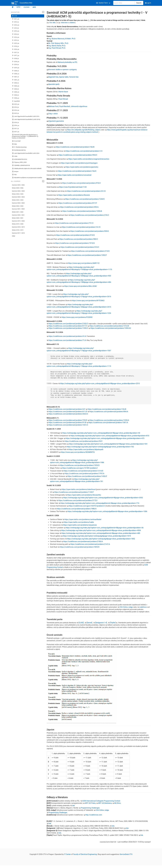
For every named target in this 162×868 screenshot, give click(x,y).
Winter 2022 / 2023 (18, 206)
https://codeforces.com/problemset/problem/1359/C (68, 328)
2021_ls (15, 77)
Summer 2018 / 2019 (18, 227)
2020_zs (16, 74)
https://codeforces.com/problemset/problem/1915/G (75, 243)
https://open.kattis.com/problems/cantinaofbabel (83, 519)
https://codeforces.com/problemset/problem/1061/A (108, 423)
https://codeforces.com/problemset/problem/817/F (78, 203)
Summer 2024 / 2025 (18, 191)
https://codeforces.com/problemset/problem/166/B (75, 147)
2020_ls (15, 71)
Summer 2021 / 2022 (18, 209)
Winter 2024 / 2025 (18, 194)
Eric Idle (52, 23)
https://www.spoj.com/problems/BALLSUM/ (80, 286)
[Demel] (90, 623)
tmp (14, 175)
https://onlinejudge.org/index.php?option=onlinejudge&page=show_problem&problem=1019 (97, 536)
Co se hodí (16, 141)
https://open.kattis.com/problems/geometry (82, 167)
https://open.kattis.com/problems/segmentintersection (89, 159)
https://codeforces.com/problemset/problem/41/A (67, 336)
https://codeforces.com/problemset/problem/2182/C (68, 324)
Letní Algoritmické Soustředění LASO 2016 (26, 116)
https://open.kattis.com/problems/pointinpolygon (79, 163)
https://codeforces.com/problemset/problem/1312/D (109, 326)
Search (139, 3)
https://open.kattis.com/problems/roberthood (79, 489)
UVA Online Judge (126, 607)
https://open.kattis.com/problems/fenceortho (84, 495)
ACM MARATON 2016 (19, 159)
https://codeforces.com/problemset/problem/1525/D (80, 465)
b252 (18, 7)
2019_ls (15, 65)
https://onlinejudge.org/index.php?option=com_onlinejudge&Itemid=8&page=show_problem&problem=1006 (107, 511)
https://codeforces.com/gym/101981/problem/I (80, 468)
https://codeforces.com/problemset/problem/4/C (67, 409)
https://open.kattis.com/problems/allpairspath (86, 449)
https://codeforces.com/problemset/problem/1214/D (83, 471)
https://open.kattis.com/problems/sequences (80, 525)
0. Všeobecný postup (19, 147)
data (14, 144)
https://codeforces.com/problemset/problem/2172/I (78, 500)
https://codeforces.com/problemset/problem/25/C (84, 441)
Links (15, 156)
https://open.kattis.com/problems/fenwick (74, 195)
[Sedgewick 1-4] (101, 623)
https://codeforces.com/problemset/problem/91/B (67, 423)
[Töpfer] (113, 623)
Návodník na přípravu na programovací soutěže (27, 178)
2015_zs (16, 43)
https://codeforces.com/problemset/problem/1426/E (87, 476)
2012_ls (15, 22)
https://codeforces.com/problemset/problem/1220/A (109, 420)
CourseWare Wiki (22, 3)
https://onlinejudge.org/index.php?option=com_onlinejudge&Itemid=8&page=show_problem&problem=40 (101, 433)
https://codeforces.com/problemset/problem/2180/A (83, 541)
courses (27, 7)
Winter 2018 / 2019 (18, 230)
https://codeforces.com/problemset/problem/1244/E (85, 199)
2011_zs (16, 19)
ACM (15, 16)
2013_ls (15, 28)
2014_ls (15, 34)
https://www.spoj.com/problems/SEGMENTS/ (78, 452)
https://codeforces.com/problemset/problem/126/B (107, 409)
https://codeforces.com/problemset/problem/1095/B (82, 211)
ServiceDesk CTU (126, 854)
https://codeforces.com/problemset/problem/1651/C (68, 425)
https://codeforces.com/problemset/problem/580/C (79, 239)
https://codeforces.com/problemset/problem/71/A (67, 340)
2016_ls (15, 46)
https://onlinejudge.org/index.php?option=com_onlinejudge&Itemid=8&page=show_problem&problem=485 (101, 533)
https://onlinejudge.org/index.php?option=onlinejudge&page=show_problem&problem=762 (100, 447)
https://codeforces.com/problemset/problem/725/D (68, 420)
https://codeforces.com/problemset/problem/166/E (77, 171)
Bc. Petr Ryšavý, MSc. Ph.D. (59, 43)
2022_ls (15, 83)
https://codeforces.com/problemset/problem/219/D (90, 251)
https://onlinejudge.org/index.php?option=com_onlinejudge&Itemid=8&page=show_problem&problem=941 (108, 444)
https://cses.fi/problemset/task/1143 (73, 187)
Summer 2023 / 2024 (18, 197)
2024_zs (16, 98)
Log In (148, 3)
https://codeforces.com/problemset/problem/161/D (81, 227)
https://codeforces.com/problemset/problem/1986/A (77, 509)
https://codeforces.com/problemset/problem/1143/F (74, 492)
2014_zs (16, 37)
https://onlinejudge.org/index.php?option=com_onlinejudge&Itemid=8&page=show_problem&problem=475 (105, 438)
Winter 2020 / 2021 (18, 218)
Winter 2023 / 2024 (18, 200)
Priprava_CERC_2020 (19, 162)
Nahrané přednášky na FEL (68, 62)
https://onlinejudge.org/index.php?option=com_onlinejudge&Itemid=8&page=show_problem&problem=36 (105, 528)
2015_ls (15, 40)
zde (73, 806)
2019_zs (16, 68)
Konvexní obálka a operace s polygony (63, 70)
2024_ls (15, 95)
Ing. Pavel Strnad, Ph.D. (57, 48)
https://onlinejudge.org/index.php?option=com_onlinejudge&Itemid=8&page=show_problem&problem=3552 (103, 498)
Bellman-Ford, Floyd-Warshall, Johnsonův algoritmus (68, 106)
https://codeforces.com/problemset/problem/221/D (86, 191)
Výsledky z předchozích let (21, 165)
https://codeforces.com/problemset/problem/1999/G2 (111, 328)
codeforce (143, 607)
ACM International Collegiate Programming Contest (101, 801)
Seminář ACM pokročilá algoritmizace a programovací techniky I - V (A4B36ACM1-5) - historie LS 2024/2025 (25, 136)
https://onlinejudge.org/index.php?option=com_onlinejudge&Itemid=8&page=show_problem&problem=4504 (101, 530)
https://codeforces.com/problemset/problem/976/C (81, 183)
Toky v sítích (53, 114)
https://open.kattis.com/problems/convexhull (75, 175)
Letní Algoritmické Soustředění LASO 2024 (26, 153)
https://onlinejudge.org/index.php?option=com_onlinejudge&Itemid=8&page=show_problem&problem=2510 (100, 383)
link (50, 823)
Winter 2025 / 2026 (18, 188)
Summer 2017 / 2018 (18, 233)
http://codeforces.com (94, 815)
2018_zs (16, 62)
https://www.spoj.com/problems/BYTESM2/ (88, 301)
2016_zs (16, 49)
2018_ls (15, 59)
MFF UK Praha (90, 803)
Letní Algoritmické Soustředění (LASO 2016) (26, 119)
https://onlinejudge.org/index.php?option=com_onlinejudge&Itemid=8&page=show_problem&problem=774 (100, 503)
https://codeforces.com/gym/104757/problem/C (87, 506)
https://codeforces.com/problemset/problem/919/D (75, 235)
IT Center (67, 854)
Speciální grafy (54, 84)
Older (14, 236)
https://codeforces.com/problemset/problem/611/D (68, 412)
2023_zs (16, 92)
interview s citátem (68, 23)
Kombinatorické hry (19, 150)
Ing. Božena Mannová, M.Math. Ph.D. (62, 39)
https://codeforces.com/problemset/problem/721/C (74, 223)
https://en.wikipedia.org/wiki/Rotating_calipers (84, 130)
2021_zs (16, 80)
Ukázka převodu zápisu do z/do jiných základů (27, 169)
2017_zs (16, 56)
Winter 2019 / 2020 (18, 224)
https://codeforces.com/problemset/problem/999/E (89, 231)
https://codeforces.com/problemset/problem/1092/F (87, 255)
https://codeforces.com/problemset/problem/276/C (90, 215)
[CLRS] (81, 623)
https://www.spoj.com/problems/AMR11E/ (84, 263)
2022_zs (16, 86)
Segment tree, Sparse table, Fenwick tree (64, 77)
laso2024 (16, 101)
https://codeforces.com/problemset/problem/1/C (84, 151)
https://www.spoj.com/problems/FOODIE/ (77, 317)
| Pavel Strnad (63, 99)
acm (34, 7)
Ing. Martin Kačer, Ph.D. (57, 46)
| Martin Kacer (63, 92)
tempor (15, 172)
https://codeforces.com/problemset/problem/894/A (109, 412)
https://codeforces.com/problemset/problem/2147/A (90, 544)
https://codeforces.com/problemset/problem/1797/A (84, 474)
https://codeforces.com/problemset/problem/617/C (68, 326)
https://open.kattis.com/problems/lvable (79, 522)
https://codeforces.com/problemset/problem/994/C (78, 155)
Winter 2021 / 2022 (18, 212)
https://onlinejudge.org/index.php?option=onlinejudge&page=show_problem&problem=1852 (101, 539)
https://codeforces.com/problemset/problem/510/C (80, 247)
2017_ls (15, 52)
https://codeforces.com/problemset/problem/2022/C (68, 414)
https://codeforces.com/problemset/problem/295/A (79, 207)
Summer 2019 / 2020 (18, 221)
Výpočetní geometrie (56, 121)
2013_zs (16, 31)
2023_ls (15, 89)
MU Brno (118, 803)
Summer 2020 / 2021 (18, 215)
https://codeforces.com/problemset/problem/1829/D (80, 547)
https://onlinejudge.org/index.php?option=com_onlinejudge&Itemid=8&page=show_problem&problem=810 (110, 436)
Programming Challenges (90, 808)
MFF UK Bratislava (105, 803)
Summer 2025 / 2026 (18, 185)
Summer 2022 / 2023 (18, 203)
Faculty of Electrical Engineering (85, 854)
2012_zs (16, 25)
